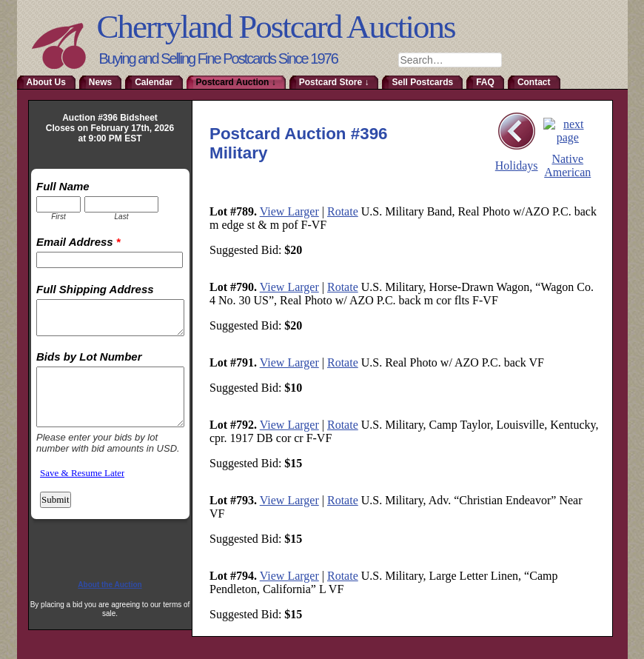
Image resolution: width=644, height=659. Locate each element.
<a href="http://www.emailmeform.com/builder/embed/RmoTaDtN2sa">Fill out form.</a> (110, 367)
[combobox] (450, 60)
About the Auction (110, 585)
